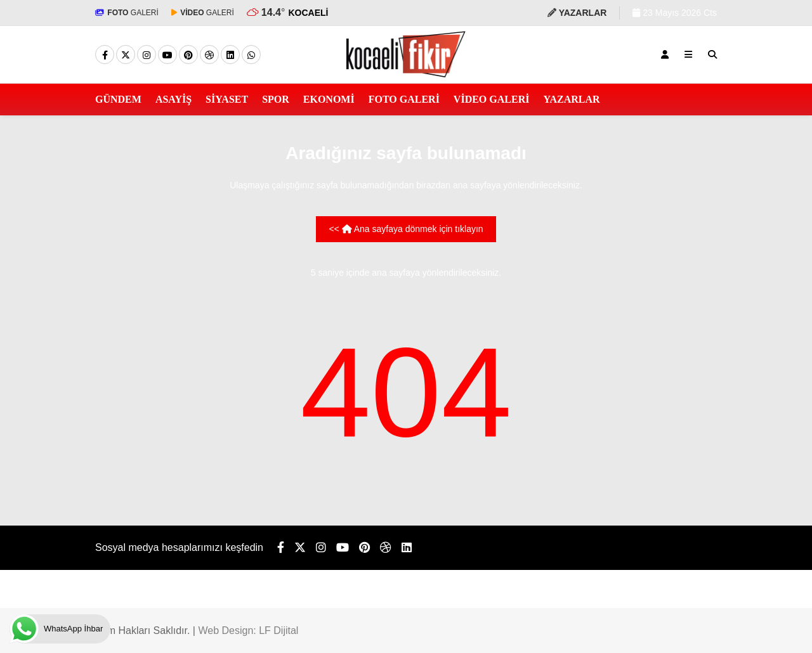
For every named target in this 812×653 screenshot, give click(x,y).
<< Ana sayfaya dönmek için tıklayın (406, 229)
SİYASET (227, 99)
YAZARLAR (571, 99)
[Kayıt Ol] (665, 55)
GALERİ (127, 13)
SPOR (276, 99)
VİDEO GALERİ (492, 99)
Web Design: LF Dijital (248, 630)
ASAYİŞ (174, 99)
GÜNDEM (118, 99)
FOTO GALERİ (404, 99)
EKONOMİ (329, 99)
